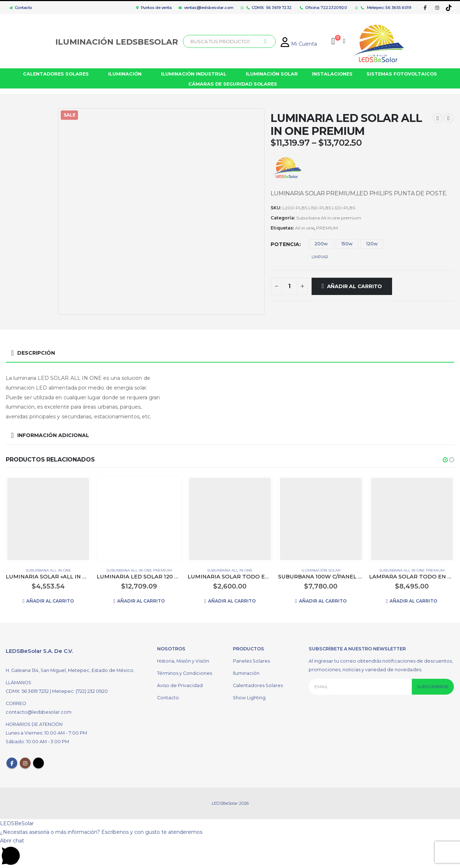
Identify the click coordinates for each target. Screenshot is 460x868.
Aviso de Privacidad (180, 687)
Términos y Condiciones (185, 674)
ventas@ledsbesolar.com (206, 8)
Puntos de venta (154, 8)
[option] (30, 134)
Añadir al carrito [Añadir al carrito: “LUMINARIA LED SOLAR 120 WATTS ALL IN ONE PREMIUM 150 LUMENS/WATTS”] (141, 601)
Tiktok (38, 764)
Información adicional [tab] (53, 435)
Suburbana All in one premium (329, 218)
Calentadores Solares (258, 687)
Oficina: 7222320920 (323, 8)
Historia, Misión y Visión (183, 662)
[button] (445, 460)
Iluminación (246, 674)
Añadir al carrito (355, 286)
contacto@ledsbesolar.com (39, 714)
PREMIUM (327, 228)
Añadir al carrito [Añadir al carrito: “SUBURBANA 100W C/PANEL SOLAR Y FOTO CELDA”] (323, 601)
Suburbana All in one (48, 570)
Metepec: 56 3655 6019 (386, 8)
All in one (305, 228)
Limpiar (320, 257)
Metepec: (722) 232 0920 (80, 693)
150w (347, 244)
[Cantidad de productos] (289, 286)
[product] (48, 519)
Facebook (12, 764)
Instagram (25, 764)
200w (321, 244)
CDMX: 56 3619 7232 (269, 8)
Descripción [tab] (36, 353)
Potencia (285, 244)
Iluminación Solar (321, 570)
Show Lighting (249, 699)
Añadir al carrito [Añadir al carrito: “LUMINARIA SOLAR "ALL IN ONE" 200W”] (50, 601)
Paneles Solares (251, 662)
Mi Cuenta (299, 44)
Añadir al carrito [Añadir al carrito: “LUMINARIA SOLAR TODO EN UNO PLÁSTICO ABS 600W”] (232, 601)
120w (372, 244)
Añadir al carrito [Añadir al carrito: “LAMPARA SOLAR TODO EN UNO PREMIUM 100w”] (413, 601)
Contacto (19, 8)
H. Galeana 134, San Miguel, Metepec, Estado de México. (70, 672)
